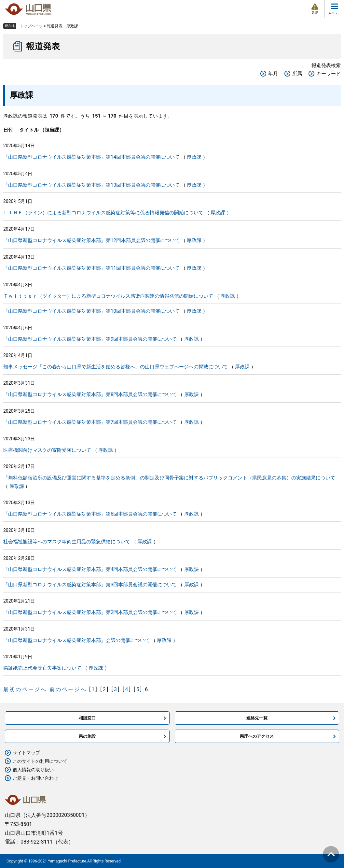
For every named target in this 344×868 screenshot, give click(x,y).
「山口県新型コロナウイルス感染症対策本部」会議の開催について (76, 640)
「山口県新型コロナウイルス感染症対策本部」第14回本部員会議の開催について (91, 157)
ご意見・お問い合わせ (35, 778)
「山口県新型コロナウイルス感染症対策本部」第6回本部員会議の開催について (90, 514)
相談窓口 (87, 718)
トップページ (31, 26)
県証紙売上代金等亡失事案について (42, 668)
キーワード (329, 74)
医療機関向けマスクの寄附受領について (47, 450)
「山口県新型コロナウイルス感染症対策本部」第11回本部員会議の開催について (91, 268)
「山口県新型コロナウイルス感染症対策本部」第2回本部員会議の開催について (90, 612)
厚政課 (194, 157)
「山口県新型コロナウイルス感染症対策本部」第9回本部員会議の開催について (90, 339)
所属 (297, 74)
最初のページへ (25, 689)
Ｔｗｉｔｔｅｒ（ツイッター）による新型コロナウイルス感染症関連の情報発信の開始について (108, 296)
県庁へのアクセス (257, 736)
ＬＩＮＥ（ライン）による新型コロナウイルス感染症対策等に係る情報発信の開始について (103, 213)
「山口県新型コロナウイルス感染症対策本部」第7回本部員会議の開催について (90, 422)
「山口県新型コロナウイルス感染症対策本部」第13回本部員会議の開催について (91, 185)
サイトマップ (26, 753)
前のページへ (68, 689)
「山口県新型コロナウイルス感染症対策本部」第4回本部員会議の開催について (90, 569)
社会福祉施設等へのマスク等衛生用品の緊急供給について (67, 542)
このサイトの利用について (40, 761)
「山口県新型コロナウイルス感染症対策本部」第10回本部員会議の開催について (91, 311)
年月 (273, 74)
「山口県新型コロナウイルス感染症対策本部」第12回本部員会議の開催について (91, 240)
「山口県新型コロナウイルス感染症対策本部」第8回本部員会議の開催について (90, 394)
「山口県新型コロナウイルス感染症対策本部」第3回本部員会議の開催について (90, 585)
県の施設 (87, 736)
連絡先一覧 (257, 718)
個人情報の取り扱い (33, 770)
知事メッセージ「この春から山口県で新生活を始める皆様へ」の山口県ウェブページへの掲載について (116, 367)
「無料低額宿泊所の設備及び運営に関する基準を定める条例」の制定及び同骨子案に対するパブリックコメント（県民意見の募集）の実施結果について (169, 478)
